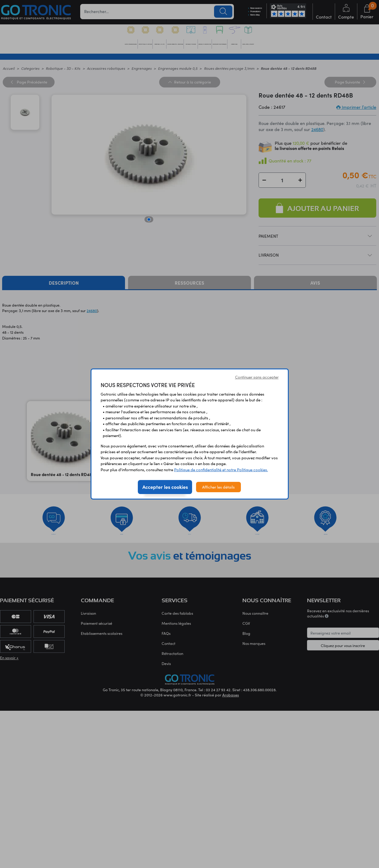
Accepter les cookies (165, 487)
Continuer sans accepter (257, 377)
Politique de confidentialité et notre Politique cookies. (221, 470)
